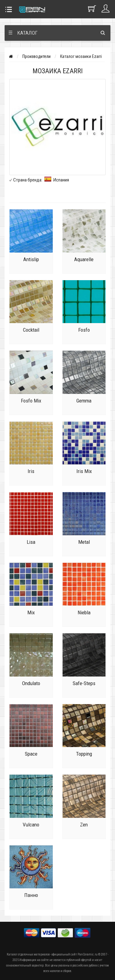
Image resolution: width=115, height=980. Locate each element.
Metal (84, 542)
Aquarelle (84, 259)
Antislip (31, 259)
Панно (31, 895)
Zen (84, 825)
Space (31, 754)
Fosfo (84, 330)
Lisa (31, 542)
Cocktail (31, 330)
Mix (31, 612)
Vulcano (31, 825)
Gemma (84, 401)
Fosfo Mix (31, 401)
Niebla (84, 612)
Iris (31, 471)
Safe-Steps (84, 683)
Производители (36, 56)
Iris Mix (84, 471)
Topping (84, 754)
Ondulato (31, 683)
